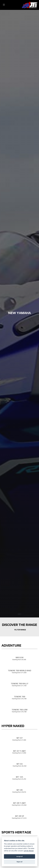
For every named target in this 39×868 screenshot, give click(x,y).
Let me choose (29, 851)
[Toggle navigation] (4, 5)
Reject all (19, 862)
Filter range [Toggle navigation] (20, 630)
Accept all (19, 856)
